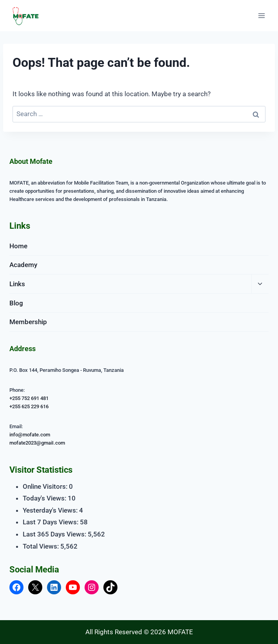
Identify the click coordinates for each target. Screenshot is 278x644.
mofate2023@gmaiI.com (37, 443)
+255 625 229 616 (29, 406)
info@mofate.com (30, 435)
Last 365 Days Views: (55, 534)
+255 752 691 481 (29, 398)
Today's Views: (45, 498)
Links (17, 284)
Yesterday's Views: (51, 510)
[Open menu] (261, 15)
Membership (28, 322)
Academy (23, 265)
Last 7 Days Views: (51, 522)
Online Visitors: (46, 486)
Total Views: (42, 546)
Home (18, 246)
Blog (16, 303)
